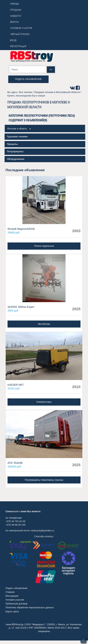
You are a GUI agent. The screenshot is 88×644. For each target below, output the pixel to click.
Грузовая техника (17, 137)
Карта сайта (12, 612)
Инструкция (12, 596)
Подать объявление (28, 79)
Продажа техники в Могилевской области (57, 92)
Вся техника (26, 92)
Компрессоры (44, 402)
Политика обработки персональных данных (30, 607)
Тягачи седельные (44, 246)
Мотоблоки (44, 324)
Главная (10, 592)
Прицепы (12, 144)
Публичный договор (16, 604)
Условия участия (15, 600)
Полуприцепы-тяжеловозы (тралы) (44, 480)
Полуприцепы (15, 151)
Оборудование (16, 159)
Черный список (20, 34)
